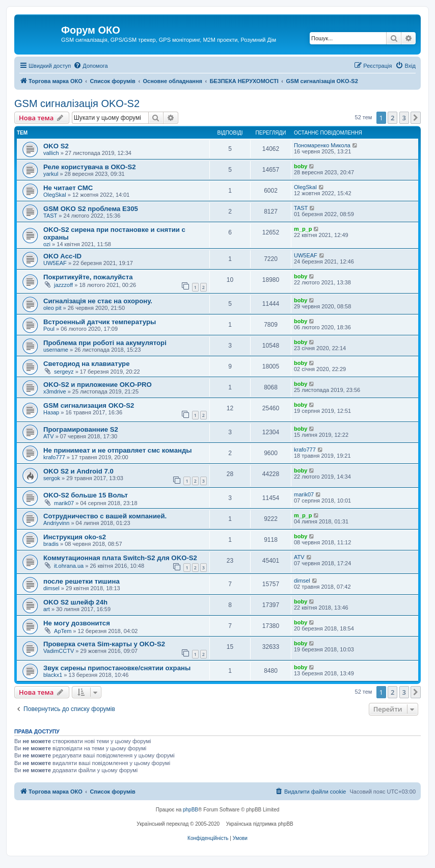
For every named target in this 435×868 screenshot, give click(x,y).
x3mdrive (55, 391)
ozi (47, 244)
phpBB (191, 810)
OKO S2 (56, 146)
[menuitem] (90, 66)
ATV (49, 436)
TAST (50, 216)
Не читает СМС (68, 188)
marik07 (64, 503)
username (56, 350)
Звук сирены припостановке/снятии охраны (117, 668)
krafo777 (54, 457)
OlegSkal (55, 195)
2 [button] (392, 118)
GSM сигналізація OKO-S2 (77, 103)
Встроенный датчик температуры (100, 322)
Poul (49, 329)
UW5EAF (55, 263)
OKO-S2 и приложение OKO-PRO (98, 385)
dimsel (51, 588)
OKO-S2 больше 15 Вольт (86, 495)
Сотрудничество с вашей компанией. (105, 516)
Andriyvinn (56, 523)
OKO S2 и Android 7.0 (78, 471)
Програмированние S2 (81, 429)
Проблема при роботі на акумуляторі (105, 343)
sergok (52, 478)
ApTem (63, 631)
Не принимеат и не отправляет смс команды (118, 450)
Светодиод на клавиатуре (87, 364)
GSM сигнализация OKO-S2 (89, 405)
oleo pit (52, 308)
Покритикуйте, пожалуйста (88, 277)
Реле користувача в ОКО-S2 (90, 167)
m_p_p (303, 229)
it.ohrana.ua (69, 566)
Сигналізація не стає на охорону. (98, 301)
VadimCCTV (59, 651)
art (47, 609)
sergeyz (64, 372)
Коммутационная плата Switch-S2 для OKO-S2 (120, 558)
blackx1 (53, 675)
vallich (51, 153)
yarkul (51, 174)
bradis (51, 544)
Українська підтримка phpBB (260, 824)
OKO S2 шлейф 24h (75, 602)
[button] (416, 118)
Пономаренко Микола (322, 145)
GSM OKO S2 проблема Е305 (91, 209)
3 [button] (404, 118)
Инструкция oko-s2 (75, 537)
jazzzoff (63, 285)
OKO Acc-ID (62, 256)
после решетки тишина (81, 581)
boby (301, 166)
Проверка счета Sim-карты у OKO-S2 (104, 644)
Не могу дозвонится (77, 623)
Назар (51, 412)
